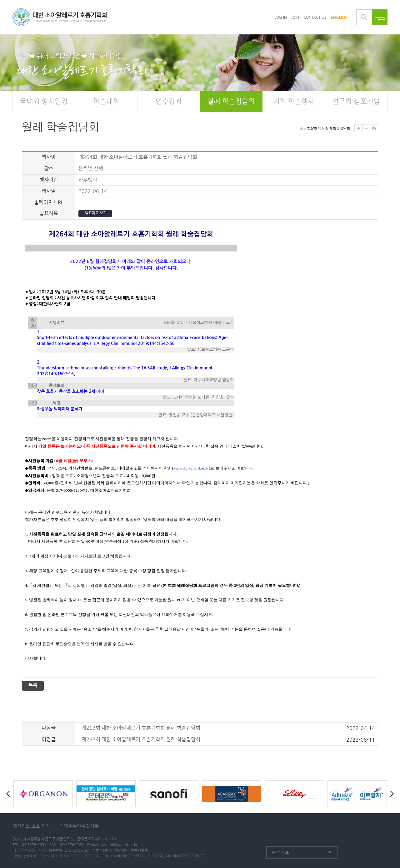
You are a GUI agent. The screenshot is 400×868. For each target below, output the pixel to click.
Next (391, 794)
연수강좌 (169, 101)
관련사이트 (280, 852)
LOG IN (281, 17)
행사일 (49, 191)
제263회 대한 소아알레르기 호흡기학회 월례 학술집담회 (141, 728)
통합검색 (364, 17)
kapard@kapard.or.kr (119, 845)
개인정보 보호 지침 (31, 826)
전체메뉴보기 (380, 17)
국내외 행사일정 (44, 101)
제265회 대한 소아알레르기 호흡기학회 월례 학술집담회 (141, 739)
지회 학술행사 (294, 101)
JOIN (295, 17)
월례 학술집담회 (231, 101)
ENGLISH (339, 17)
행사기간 (49, 180)
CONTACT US (315, 17)
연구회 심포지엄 (356, 101)
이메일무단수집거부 (79, 826)
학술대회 (106, 101)
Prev (9, 794)
